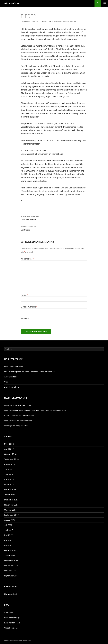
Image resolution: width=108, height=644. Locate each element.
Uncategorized (11, 594)
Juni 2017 (9, 530)
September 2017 (11, 515)
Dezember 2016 (11, 560)
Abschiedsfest (10, 377)
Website (25, 318)
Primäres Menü (105, 3)
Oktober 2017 (10, 510)
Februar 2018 (10, 490)
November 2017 (11, 505)
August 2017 (10, 520)
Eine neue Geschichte (13, 367)
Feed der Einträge (12, 618)
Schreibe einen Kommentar (64, 21)
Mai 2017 (8, 535)
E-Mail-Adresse (29, 307)
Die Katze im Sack (54, 218)
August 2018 (10, 464)
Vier (6, 382)
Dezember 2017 (11, 500)
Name (24, 295)
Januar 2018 (10, 495)
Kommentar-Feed (12, 623)
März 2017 (9, 545)
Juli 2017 (8, 525)
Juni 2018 (9, 474)
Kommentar (27, 259)
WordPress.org (11, 628)
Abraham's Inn (12, 3)
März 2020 (9, 444)
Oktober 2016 (10, 571)
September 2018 (11, 459)
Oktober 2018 (10, 454)
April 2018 (9, 479)
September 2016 (11, 576)
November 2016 (11, 566)
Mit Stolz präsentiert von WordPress (18, 641)
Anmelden (9, 613)
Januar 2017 (10, 555)
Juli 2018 (8, 469)
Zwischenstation (11, 387)
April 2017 (9, 540)
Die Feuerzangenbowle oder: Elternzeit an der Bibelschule (29, 372)
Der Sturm (54, 228)
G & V (45, 21)
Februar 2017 (10, 550)
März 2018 (9, 484)
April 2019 (9, 449)
